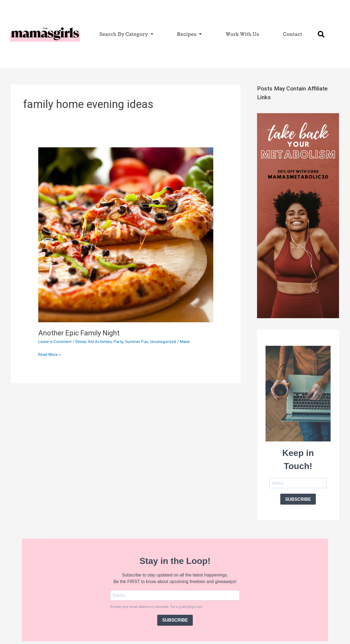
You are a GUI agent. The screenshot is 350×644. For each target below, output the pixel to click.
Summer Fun (136, 342)
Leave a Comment (55, 342)
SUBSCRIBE (298, 499)
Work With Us (242, 34)
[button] (321, 34)
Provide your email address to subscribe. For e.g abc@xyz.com (156, 607)
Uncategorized (163, 342)
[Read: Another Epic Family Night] (126, 235)
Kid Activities (100, 342)
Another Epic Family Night (79, 333)
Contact (293, 34)
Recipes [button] (189, 34)
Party (118, 342)
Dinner (81, 342)
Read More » (49, 354)
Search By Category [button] (126, 34)
